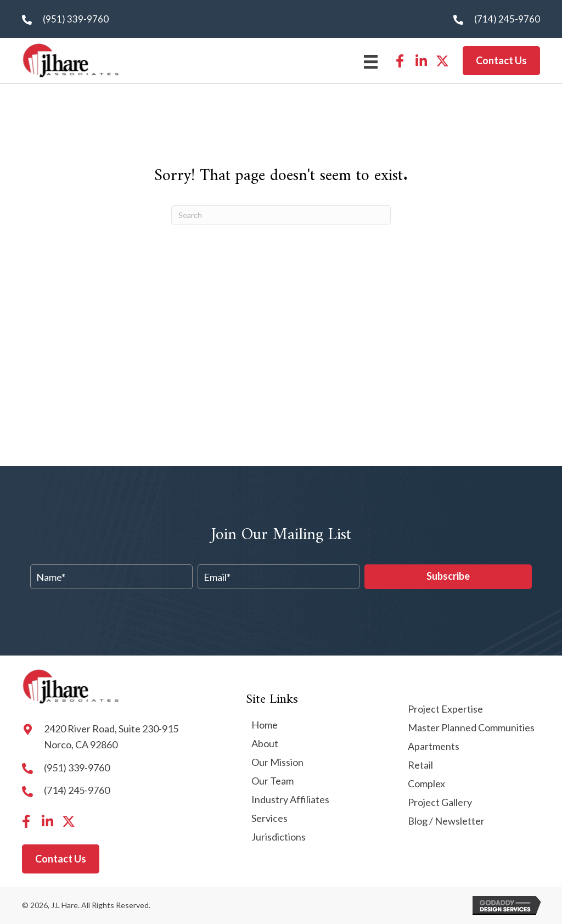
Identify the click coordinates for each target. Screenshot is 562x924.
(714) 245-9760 (507, 19)
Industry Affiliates (290, 800)
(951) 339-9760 (76, 19)
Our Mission (277, 763)
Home (265, 725)
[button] (400, 61)
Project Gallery (440, 803)
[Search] (281, 215)
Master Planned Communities (471, 728)
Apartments (434, 747)
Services (269, 819)
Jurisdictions (279, 837)
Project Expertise (445, 709)
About (265, 744)
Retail (420, 765)
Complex (426, 784)
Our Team (272, 781)
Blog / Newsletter (446, 821)
